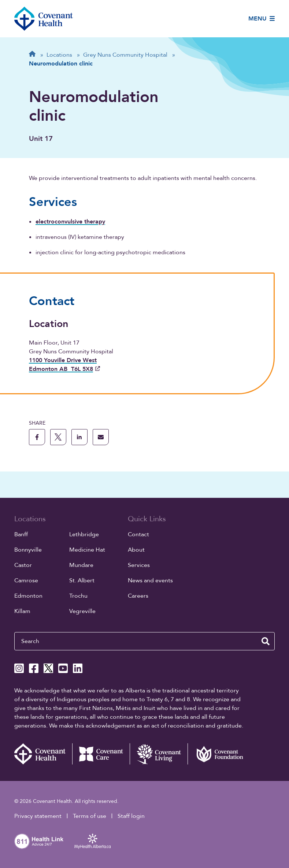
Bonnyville (28, 550)
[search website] (266, 641)
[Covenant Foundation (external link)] (216, 754)
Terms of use (90, 816)
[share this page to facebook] (37, 437)
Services (139, 565)
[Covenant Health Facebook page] (34, 668)
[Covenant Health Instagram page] (19, 668)
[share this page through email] (101, 437)
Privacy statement (38, 816)
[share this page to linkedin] (79, 437)
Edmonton (28, 596)
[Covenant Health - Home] (43, 754)
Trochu (78, 596)
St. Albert (82, 580)
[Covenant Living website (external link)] (159, 754)
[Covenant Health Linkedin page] (78, 668)
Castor (23, 565)
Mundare (81, 565)
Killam (22, 611)
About (136, 550)
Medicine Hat (87, 550)
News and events (150, 580)
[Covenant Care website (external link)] (101, 754)
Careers (138, 596)
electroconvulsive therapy (70, 222)
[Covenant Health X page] (48, 668)
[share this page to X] (58, 437)
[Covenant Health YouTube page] (63, 668)
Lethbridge (84, 534)
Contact (138, 534)
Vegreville (82, 611)
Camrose (26, 580)
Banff (21, 534)
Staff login (131, 816)
